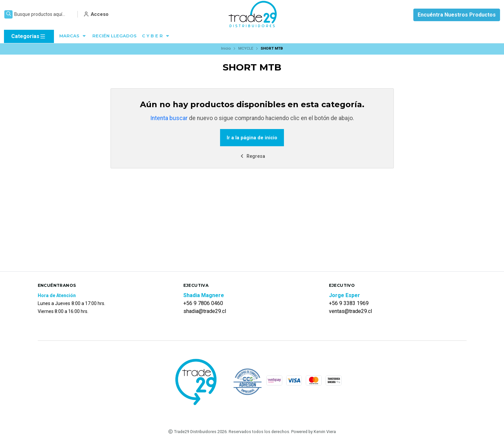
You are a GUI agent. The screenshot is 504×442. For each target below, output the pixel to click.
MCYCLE (246, 48)
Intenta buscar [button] (169, 118)
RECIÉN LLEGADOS (115, 36)
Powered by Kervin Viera (314, 432)
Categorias (29, 36)
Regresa (252, 156)
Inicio (226, 48)
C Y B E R (156, 36)
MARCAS (73, 36)
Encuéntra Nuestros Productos (457, 15)
